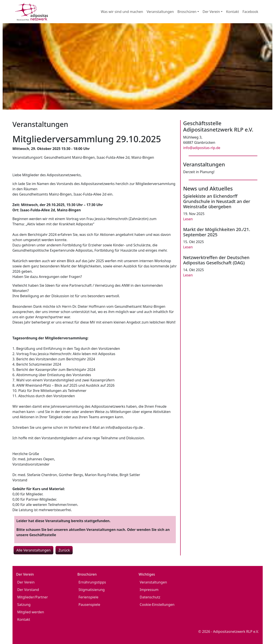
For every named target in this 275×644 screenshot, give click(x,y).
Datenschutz (150, 597)
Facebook (250, 12)
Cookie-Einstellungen (157, 605)
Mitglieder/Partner (33, 597)
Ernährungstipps (92, 582)
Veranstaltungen (160, 12)
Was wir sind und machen (122, 12)
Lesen (188, 219)
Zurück (64, 550)
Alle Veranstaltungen (34, 550)
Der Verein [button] (211, 12)
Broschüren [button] (187, 12)
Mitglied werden (31, 612)
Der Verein (26, 582)
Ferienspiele (89, 597)
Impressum (149, 590)
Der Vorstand (28, 590)
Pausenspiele (89, 605)
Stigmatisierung (92, 590)
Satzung (24, 605)
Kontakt (233, 12)
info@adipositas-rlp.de (202, 148)
